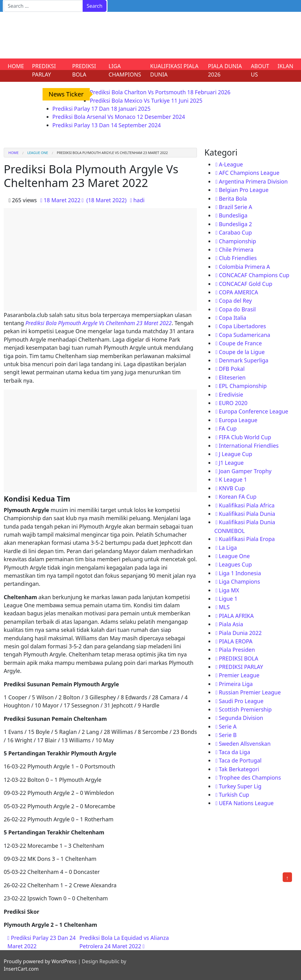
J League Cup (235, 454)
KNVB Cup (232, 488)
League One (38, 153)
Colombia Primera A (244, 267)
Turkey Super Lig (240, 786)
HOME (16, 66)
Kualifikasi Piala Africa (247, 505)
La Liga (228, 548)
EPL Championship (243, 386)
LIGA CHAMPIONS (125, 70)
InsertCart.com (21, 969)
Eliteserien (232, 377)
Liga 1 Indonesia (240, 573)
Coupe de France (240, 343)
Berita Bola (233, 198)
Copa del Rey (235, 301)
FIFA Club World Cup (245, 437)
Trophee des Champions (250, 777)
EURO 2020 (233, 403)
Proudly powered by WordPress (40, 961)
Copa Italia (232, 318)
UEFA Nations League (246, 803)
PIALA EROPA (235, 641)
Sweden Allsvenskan (245, 744)
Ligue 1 (228, 599)
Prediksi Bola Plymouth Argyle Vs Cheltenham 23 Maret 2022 (99, 323)
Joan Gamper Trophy (245, 471)
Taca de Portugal (240, 760)
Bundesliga (233, 215)
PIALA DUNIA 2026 (225, 70)
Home (14, 153)
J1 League (231, 463)
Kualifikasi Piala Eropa (247, 539)
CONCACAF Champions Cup (254, 275)
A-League (231, 164)
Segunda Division (241, 718)
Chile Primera (236, 250)
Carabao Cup (235, 232)
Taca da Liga (234, 752)
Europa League (238, 420)
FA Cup (228, 428)
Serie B (228, 735)
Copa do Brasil (237, 309)
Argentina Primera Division (253, 181)
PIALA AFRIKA (236, 616)
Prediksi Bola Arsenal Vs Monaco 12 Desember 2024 (119, 117)
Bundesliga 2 (235, 224)
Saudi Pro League (241, 701)
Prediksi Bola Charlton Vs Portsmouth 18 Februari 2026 (160, 92)
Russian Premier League (250, 692)
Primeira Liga (236, 684)
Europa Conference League (253, 411)
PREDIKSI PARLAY (44, 70)
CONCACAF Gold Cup (245, 284)
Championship (237, 241)
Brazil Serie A (235, 207)
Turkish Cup (234, 795)
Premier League (239, 675)
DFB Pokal (232, 369)
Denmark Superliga (244, 360)
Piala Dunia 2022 (240, 633)
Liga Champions (239, 581)
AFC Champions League (249, 173)
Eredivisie (231, 394)
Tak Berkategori (239, 769)
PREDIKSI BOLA (84, 70)
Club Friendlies (238, 258)
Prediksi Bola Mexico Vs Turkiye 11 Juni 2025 (146, 100)
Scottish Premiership (245, 709)
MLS (224, 607)
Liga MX (229, 590)
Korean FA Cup (237, 497)
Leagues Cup (235, 564)
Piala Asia (231, 624)
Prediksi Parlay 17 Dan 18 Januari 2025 (102, 109)
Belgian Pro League (244, 190)
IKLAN (286, 66)
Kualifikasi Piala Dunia (247, 514)
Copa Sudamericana (244, 335)
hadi (139, 200)
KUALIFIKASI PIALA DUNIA (174, 70)
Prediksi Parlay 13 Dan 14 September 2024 (107, 125)
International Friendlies (249, 446)
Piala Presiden (237, 650)
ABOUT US (260, 70)
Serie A (228, 726)
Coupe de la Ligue (242, 352)
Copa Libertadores (242, 326)
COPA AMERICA (238, 292)
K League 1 (233, 479)
